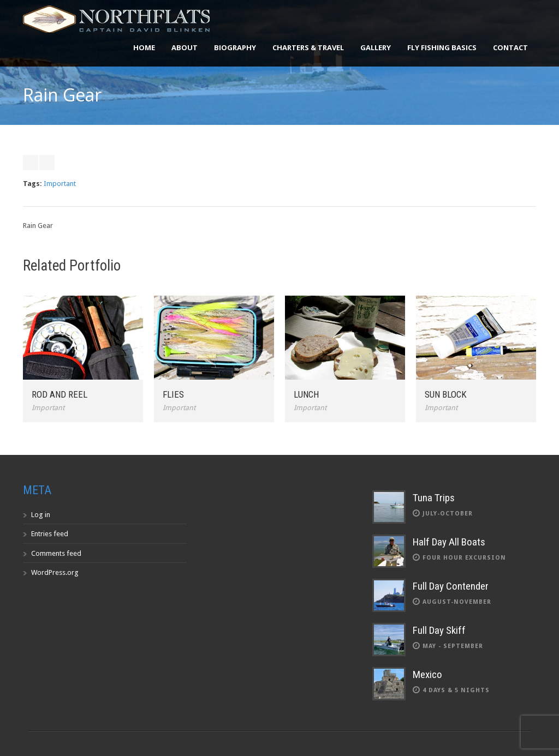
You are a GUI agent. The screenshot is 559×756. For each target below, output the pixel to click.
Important (60, 184)
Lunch (306, 394)
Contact (510, 47)
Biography (235, 47)
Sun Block (446, 394)
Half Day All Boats (449, 542)
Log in (41, 515)
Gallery (376, 47)
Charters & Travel (308, 47)
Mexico (427, 674)
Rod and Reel (60, 394)
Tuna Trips (434, 498)
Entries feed (50, 534)
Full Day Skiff (439, 630)
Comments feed (56, 553)
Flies (173, 394)
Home (144, 47)
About (185, 47)
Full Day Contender (451, 586)
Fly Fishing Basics (442, 47)
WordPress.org (55, 572)
